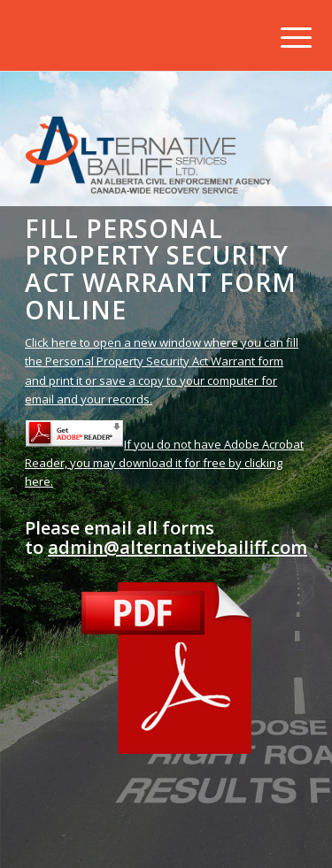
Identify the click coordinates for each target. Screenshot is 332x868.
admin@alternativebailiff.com (178, 547)
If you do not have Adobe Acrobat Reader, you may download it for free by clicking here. (164, 463)
